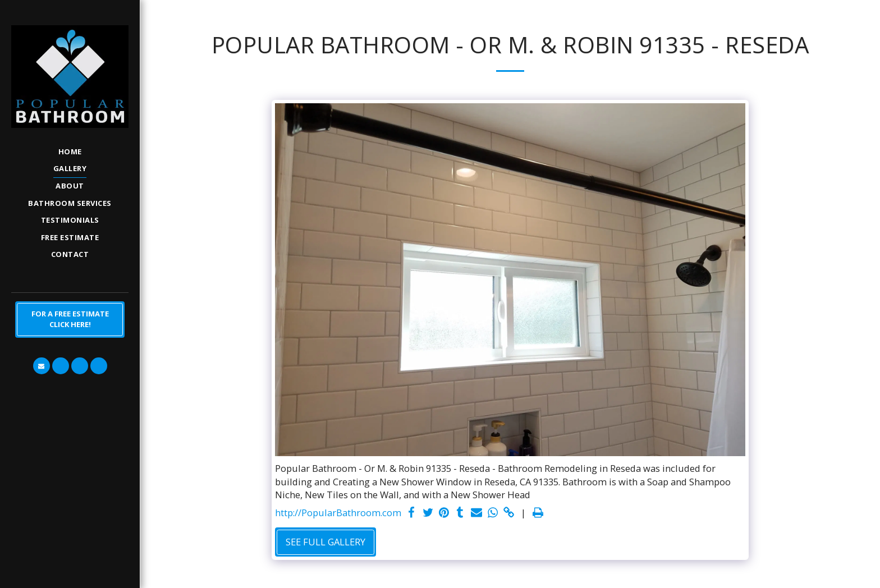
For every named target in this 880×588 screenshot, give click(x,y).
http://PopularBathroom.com (338, 513)
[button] (42, 366)
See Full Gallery (326, 542)
